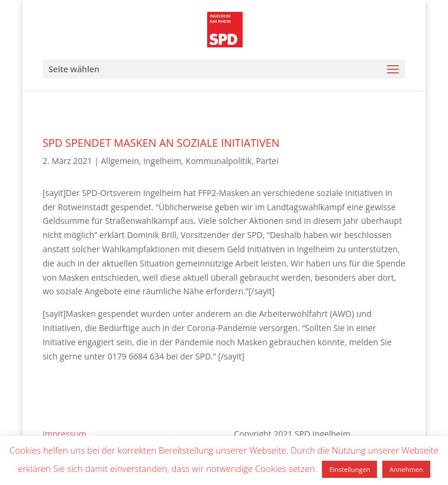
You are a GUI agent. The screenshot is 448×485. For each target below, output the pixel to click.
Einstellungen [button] (349, 469)
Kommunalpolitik (219, 161)
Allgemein (120, 161)
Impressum (65, 434)
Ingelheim (162, 161)
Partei (267, 161)
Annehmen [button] (406, 469)
